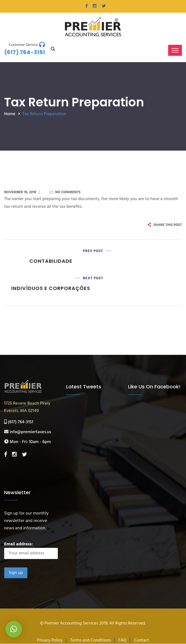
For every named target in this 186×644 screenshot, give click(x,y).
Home (10, 114)
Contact (142, 640)
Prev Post (93, 251)
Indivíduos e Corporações (51, 288)
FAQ (123, 640)
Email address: (31, 550)
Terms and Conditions (91, 640)
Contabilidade (51, 261)
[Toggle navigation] (175, 50)
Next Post (93, 278)
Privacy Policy (50, 640)
